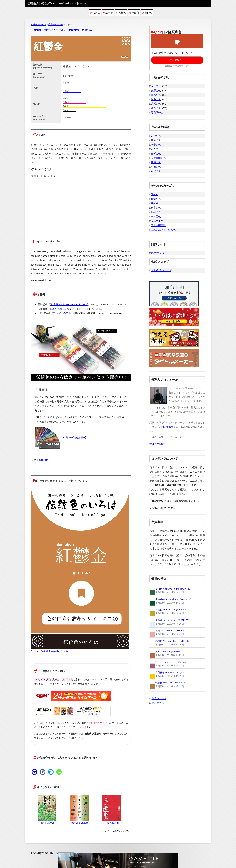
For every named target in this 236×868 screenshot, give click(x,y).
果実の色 (156, 208)
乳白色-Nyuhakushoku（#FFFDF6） (171, 643)
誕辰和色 (147, 13)
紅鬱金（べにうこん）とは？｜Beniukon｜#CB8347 (63, 30)
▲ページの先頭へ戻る (117, 831)
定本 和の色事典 (62, 313)
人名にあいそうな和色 (163, 230)
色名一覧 (108, 13)
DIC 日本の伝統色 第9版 (61, 437)
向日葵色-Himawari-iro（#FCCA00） (171, 674)
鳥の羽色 (156, 216)
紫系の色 (156, 104)
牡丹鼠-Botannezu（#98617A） (169, 664)
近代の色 (156, 171)
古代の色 (156, 136)
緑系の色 (156, 99)
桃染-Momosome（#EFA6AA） (168, 632)
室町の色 (156, 153)
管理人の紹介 (157, 444)
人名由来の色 (158, 221)
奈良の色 (156, 140)
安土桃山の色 (158, 158)
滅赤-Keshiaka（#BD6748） (167, 653)
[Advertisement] (81, 207)
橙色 (43, 176)
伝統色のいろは (56, 3)
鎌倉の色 (156, 149)
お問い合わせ (166, 427)
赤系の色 (156, 86)
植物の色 (156, 199)
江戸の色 (156, 162)
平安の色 (156, 145)
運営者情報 (158, 703)
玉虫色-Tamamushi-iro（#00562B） (171, 601)
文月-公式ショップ (161, 270)
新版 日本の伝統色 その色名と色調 (69, 304)
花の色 (155, 203)
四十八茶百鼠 (158, 225)
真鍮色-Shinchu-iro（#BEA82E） (169, 611)
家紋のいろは (158, 253)
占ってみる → (177, 60)
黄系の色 (156, 95)
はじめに (95, 13)
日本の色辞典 (57, 309)
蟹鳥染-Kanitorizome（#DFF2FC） (170, 622)
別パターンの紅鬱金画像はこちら (50, 651)
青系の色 (156, 90)
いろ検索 (121, 13)
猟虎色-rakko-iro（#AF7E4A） (168, 684)
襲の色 (155, 194)
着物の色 (43, 460)
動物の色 (156, 212)
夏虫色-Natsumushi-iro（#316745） (171, 591)
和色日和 (134, 13)
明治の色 (156, 167)
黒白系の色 (157, 112)
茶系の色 (156, 108)
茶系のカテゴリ (56, 24)
